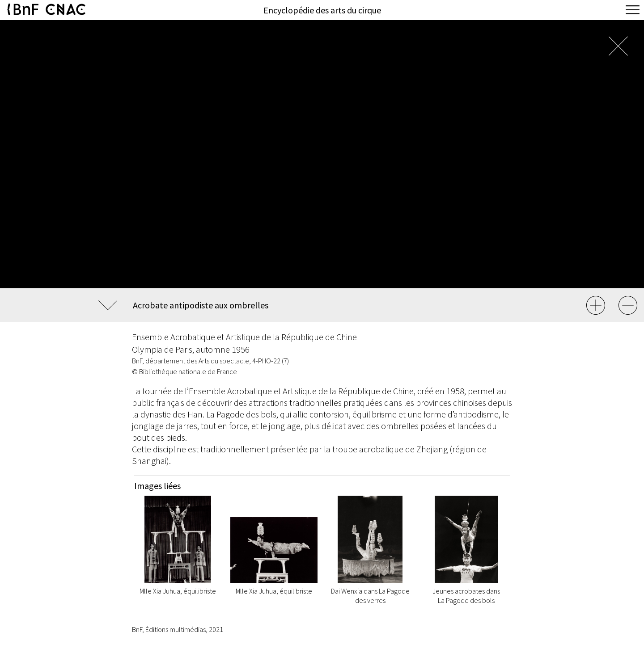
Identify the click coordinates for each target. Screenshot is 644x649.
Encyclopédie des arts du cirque (322, 10)
